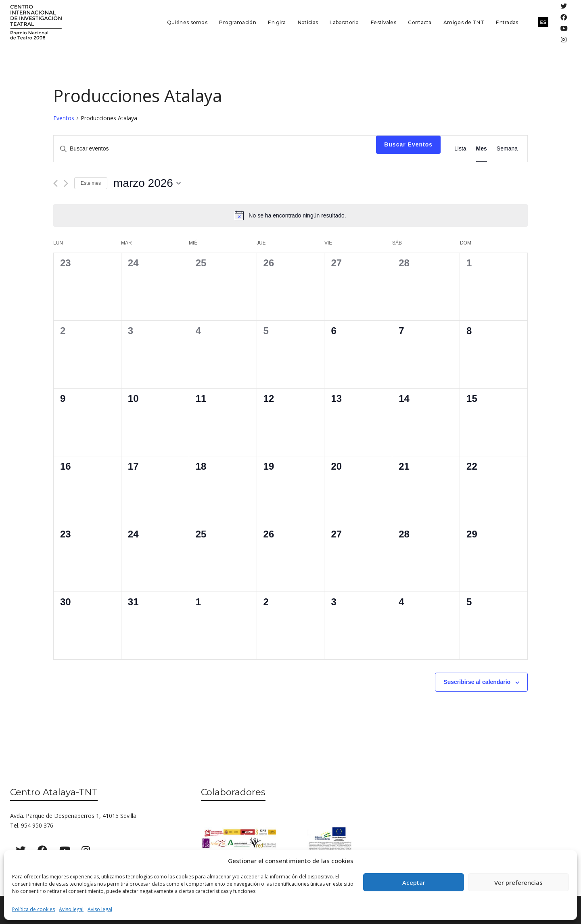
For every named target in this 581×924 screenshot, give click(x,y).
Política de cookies (33, 909)
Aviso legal (71, 909)
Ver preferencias (518, 882)
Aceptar (414, 882)
